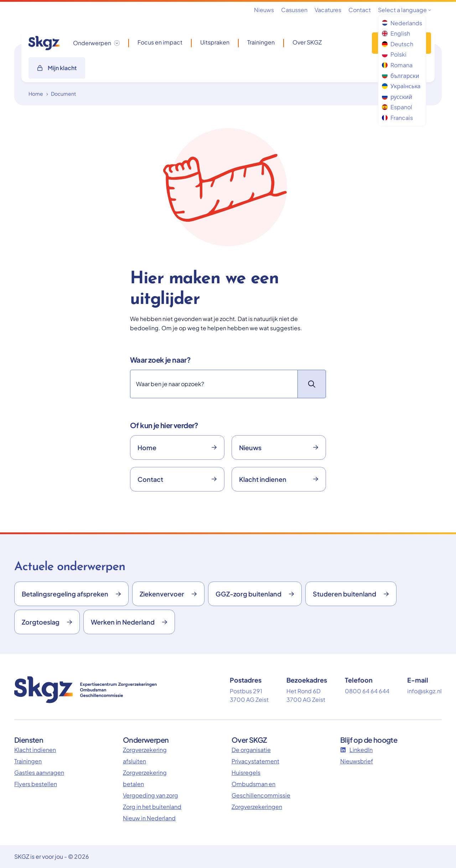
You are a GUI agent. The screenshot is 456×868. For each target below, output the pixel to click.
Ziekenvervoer (168, 594)
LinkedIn (356, 750)
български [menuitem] (401, 76)
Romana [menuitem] (397, 65)
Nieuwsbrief (357, 761)
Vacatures (328, 10)
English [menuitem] (396, 33)
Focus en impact (160, 42)
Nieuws (264, 10)
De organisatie (251, 750)
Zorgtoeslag (47, 622)
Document (63, 94)
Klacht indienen (279, 479)
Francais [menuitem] (397, 118)
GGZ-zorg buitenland (255, 594)
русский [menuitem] (397, 97)
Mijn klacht (57, 68)
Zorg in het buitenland (152, 807)
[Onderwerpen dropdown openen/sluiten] (96, 43)
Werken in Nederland (129, 622)
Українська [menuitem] (401, 86)
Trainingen (261, 42)
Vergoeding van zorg (151, 795)
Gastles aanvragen (39, 772)
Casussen (294, 10)
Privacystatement (255, 761)
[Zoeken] (214, 384)
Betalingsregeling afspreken (71, 594)
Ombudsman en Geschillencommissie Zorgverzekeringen (261, 795)
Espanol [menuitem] (397, 107)
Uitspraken (215, 42)
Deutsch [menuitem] (398, 44)
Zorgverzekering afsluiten (145, 755)
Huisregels (246, 772)
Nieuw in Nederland (149, 818)
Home (36, 94)
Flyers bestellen (36, 784)
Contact (360, 10)
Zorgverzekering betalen (145, 778)
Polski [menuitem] (394, 54)
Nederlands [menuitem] (402, 23)
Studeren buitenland (351, 594)
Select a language (405, 10)
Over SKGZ (307, 42)
